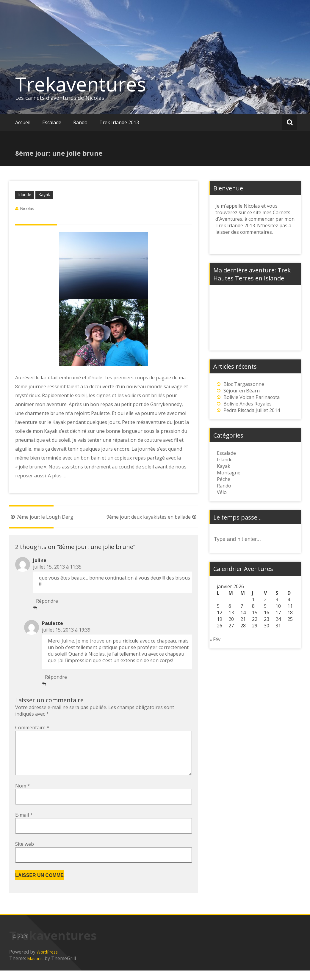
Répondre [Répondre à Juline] (47, 601)
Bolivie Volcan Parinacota (252, 397)
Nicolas (27, 208)
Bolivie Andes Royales (248, 404)
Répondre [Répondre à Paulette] (56, 677)
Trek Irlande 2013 (119, 122)
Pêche (224, 479)
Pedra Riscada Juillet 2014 (252, 410)
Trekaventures (81, 84)
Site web (25, 853)
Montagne (229, 473)
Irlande (25, 194)
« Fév (215, 639)
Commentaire (32, 727)
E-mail (24, 824)
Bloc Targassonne (244, 384)
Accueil (23, 122)
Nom (23, 795)
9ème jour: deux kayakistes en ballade (152, 517)
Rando (80, 122)
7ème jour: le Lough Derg (41, 517)
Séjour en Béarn (242, 391)
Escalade (52, 122)
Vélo (222, 492)
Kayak (44, 194)
